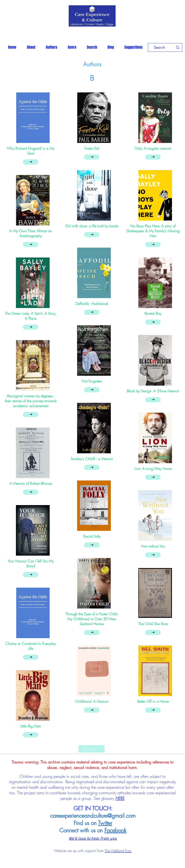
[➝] (31, 162)
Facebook (115, 830)
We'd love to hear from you (93, 838)
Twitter (105, 823)
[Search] (159, 47)
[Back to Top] (92, 749)
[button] (51, 47)
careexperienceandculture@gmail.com (93, 816)
